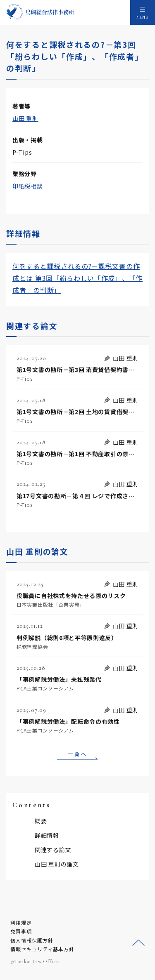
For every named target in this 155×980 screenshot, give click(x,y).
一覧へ (77, 754)
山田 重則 (25, 118)
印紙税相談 (28, 186)
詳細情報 (47, 835)
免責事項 (21, 931)
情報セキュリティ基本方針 (42, 949)
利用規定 (21, 922)
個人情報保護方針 (32, 940)
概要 (41, 821)
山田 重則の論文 (57, 864)
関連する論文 (53, 850)
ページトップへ (138, 943)
